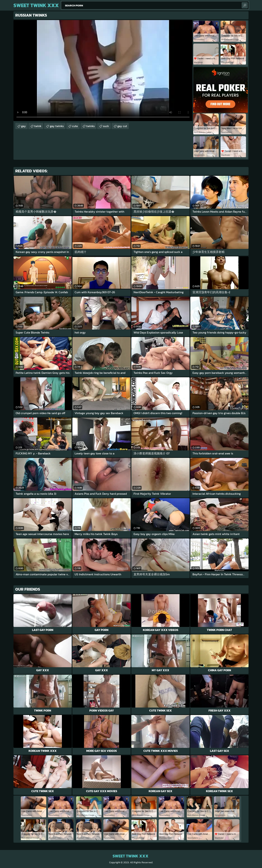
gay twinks (57, 126)
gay (23, 126)
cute (75, 126)
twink (38, 126)
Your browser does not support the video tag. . (103, 71)
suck (106, 126)
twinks (90, 126)
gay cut (122, 126)
